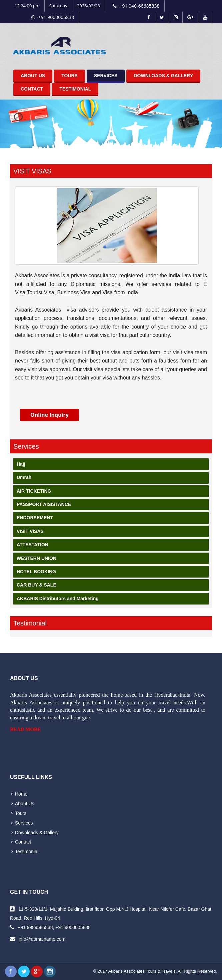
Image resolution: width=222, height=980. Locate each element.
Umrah (24, 477)
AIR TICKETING (34, 491)
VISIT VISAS (30, 531)
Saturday (58, 6)
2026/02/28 (88, 6)
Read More (25, 729)
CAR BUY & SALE (36, 585)
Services (106, 76)
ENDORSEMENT (35, 518)
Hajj (21, 464)
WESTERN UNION (36, 558)
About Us (33, 76)
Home (21, 794)
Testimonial (75, 89)
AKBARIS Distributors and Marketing (58, 599)
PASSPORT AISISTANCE (44, 504)
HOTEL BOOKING (36, 572)
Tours (69, 76)
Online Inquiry (49, 415)
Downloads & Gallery (163, 76)
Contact (32, 89)
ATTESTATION (32, 545)
